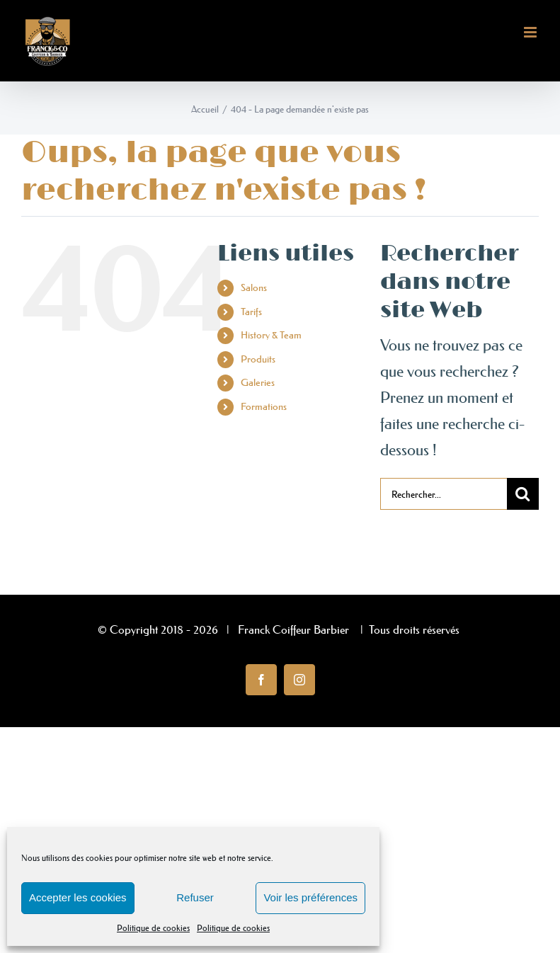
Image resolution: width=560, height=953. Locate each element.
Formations (264, 406)
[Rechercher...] (444, 494)
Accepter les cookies (78, 897)
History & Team (271, 335)
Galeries (258, 382)
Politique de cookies (153, 928)
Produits (258, 359)
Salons (254, 287)
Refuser (195, 897)
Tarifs (251, 312)
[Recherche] (523, 494)
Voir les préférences (310, 897)
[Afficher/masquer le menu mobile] (531, 32)
